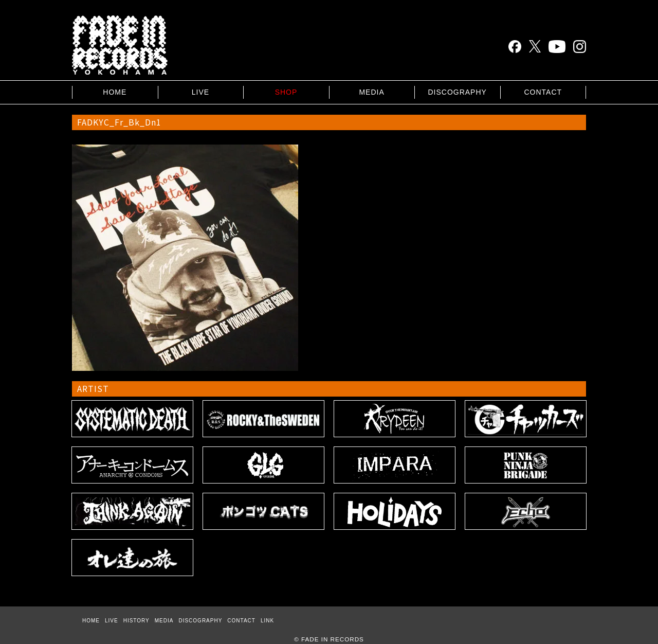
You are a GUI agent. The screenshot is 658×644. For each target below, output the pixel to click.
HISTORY (136, 621)
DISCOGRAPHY (457, 92)
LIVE (200, 92)
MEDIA (371, 92)
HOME (115, 92)
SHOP (286, 92)
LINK (267, 621)
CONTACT (543, 92)
